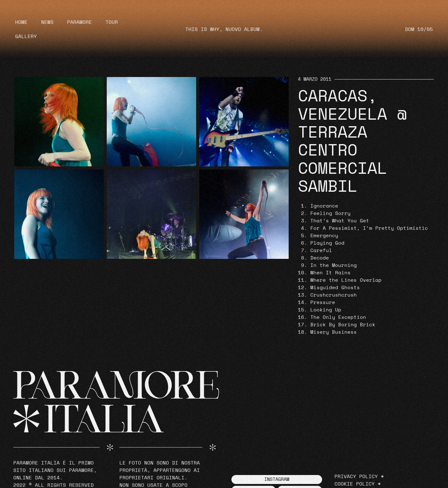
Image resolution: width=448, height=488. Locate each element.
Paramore (80, 22)
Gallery (26, 36)
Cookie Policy (355, 484)
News (47, 22)
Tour (112, 22)
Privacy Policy (356, 477)
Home (21, 22)
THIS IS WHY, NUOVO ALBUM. (224, 29)
